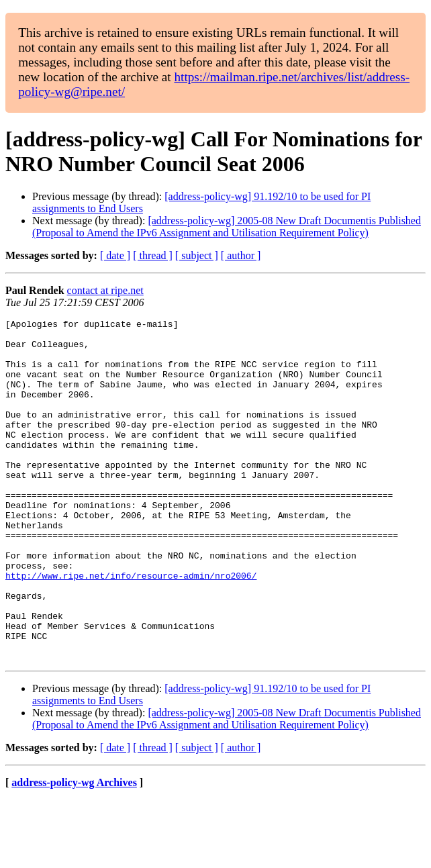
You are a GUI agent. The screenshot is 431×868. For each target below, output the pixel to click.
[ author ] (241, 255)
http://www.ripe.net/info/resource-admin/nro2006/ (131, 628)
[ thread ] (153, 255)
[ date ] (115, 255)
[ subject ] (197, 255)
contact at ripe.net (105, 290)
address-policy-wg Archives (74, 851)
